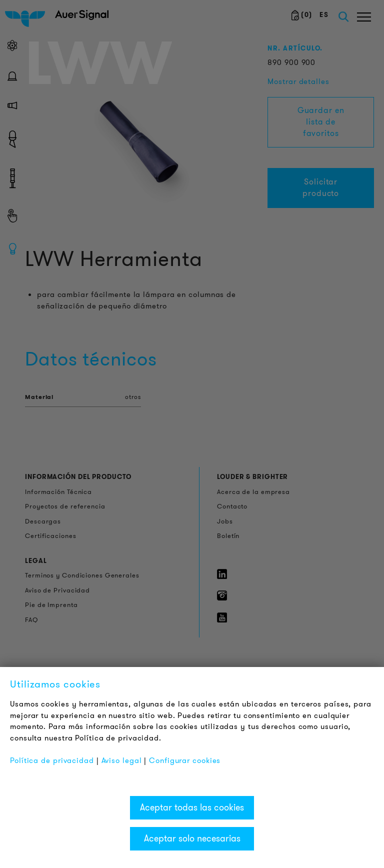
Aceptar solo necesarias (192, 838)
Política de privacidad (52, 760)
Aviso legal (122, 760)
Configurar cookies (185, 760)
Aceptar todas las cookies (192, 807)
